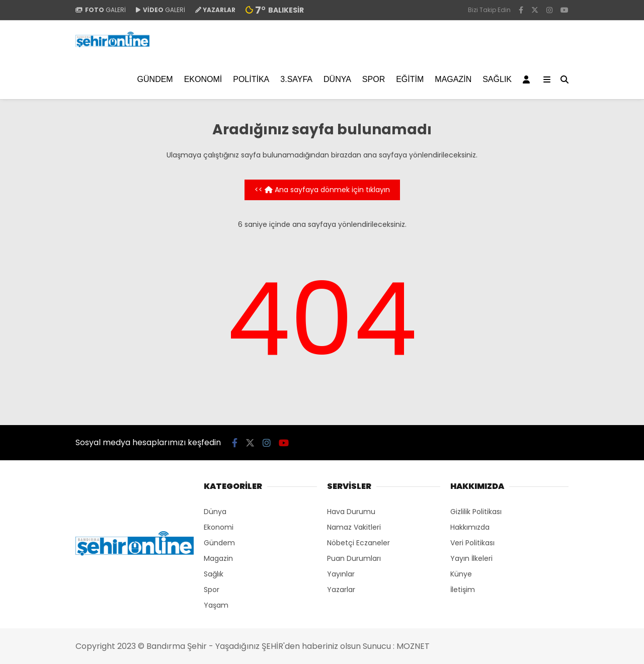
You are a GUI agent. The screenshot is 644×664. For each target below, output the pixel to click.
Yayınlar (341, 574)
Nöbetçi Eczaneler (358, 543)
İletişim (463, 590)
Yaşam (216, 605)
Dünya (337, 79)
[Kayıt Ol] (528, 79)
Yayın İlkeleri (471, 558)
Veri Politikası (472, 543)
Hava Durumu (351, 512)
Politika (251, 79)
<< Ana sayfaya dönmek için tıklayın (322, 190)
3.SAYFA (296, 79)
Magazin (453, 79)
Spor (374, 79)
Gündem (155, 79)
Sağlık (497, 79)
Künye (461, 574)
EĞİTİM (410, 79)
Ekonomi (203, 79)
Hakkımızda (470, 527)
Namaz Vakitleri (354, 527)
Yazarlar (341, 590)
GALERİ (101, 10)
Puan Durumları (354, 558)
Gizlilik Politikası (476, 512)
